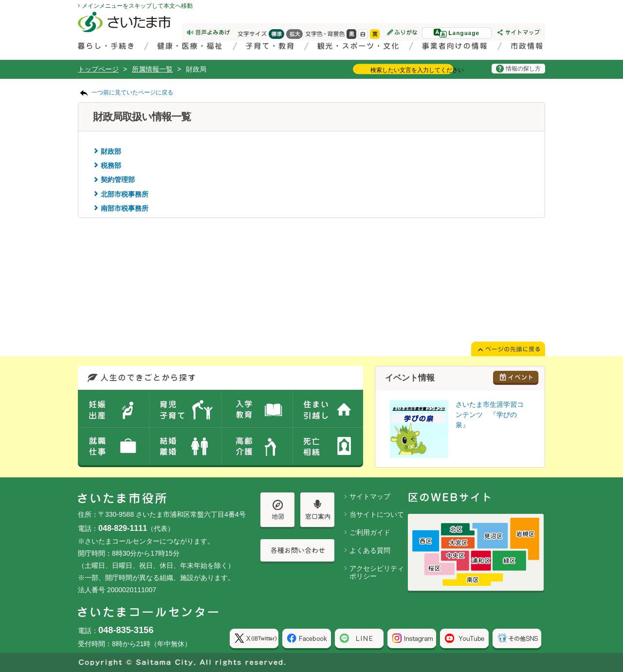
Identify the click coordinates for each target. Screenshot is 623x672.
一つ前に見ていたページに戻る (132, 92)
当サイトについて (377, 514)
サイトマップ (370, 496)
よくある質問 (370, 550)
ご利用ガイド (370, 532)
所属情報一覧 (152, 69)
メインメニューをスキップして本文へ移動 (137, 6)
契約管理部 (118, 180)
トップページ (98, 69)
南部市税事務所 (125, 208)
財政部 (111, 151)
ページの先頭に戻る (0, 0)
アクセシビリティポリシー (377, 572)
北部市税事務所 (125, 194)
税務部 (111, 165)
